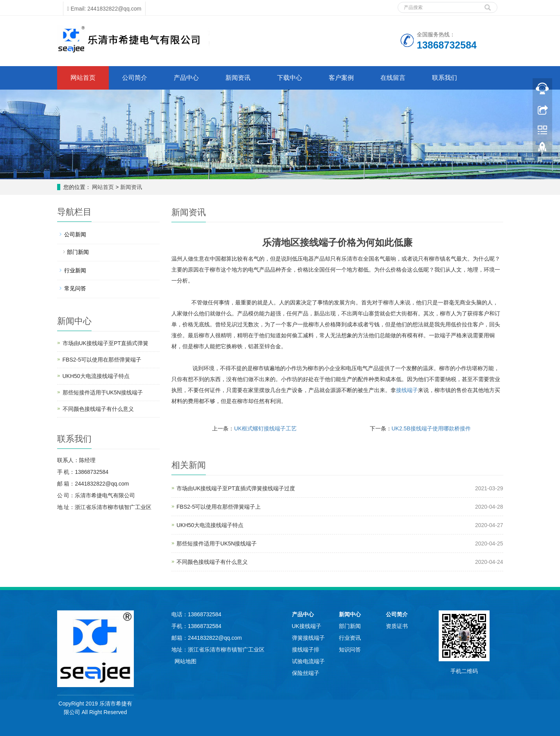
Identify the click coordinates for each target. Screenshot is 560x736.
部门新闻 (78, 252)
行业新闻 (75, 270)
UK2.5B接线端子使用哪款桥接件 (431, 428)
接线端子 (407, 390)
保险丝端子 (306, 673)
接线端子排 (306, 650)
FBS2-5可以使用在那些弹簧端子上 (219, 507)
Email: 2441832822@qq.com (104, 9)
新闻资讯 (238, 78)
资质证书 (397, 626)
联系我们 (445, 78)
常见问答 (75, 288)
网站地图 (185, 661)
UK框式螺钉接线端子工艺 (265, 428)
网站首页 (83, 78)
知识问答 (350, 650)
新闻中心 (350, 614)
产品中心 (186, 78)
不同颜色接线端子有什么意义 (212, 562)
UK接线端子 (307, 626)
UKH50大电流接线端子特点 (210, 525)
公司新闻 (75, 234)
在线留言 (393, 78)
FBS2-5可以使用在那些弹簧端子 (102, 360)
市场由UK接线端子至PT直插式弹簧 (105, 343)
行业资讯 (350, 638)
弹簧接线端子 (308, 638)
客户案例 (341, 78)
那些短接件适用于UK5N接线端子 (217, 543)
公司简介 (135, 78)
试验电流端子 (308, 661)
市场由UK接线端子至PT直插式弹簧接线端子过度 (236, 488)
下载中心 (290, 78)
